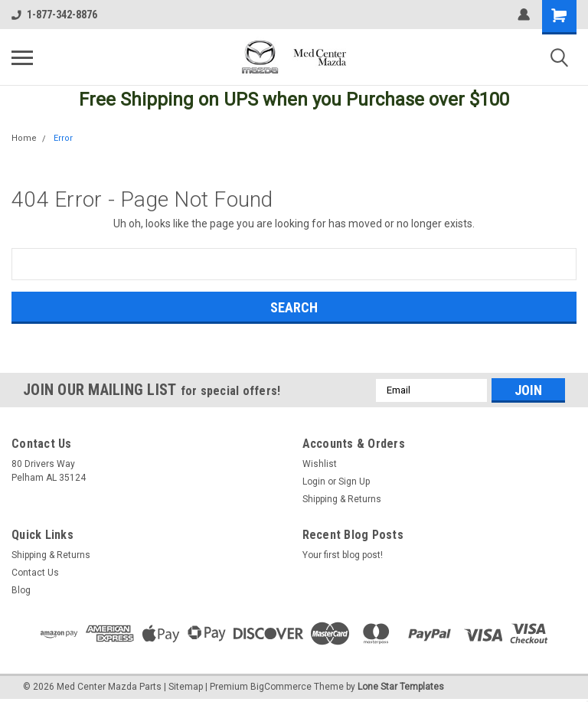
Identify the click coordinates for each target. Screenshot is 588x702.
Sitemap (186, 687)
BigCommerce (281, 687)
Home (24, 138)
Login (314, 482)
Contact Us (35, 573)
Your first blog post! (343, 555)
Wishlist (320, 464)
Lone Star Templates (401, 687)
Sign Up (354, 482)
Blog (21, 590)
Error (63, 138)
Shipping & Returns (342, 499)
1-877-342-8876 (54, 15)
